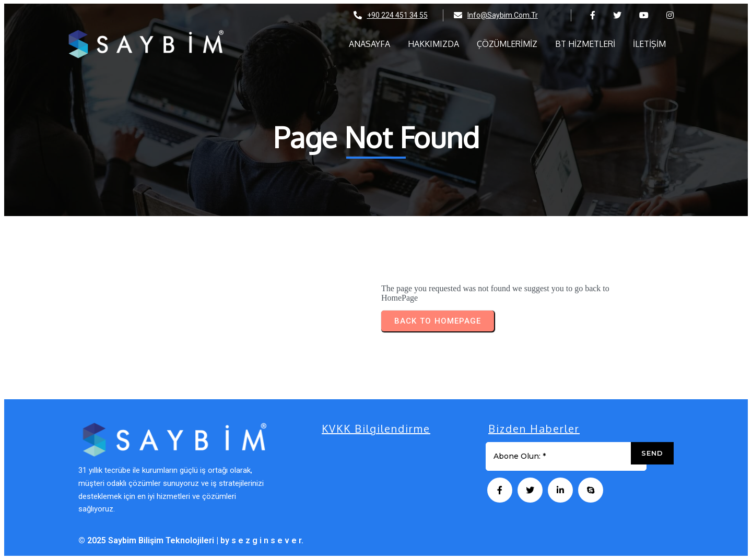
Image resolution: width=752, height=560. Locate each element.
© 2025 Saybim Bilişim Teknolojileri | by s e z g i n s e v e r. (191, 540)
